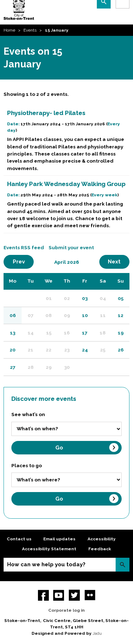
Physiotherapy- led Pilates (46, 113)
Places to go (27, 465)
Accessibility (102, 539)
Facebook (43, 595)
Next (119, 261)
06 (13, 315)
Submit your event (71, 247)
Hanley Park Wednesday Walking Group (66, 184)
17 (85, 333)
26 (121, 350)
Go (59, 448)
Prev (23, 261)
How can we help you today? (46, 564)
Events (30, 30)
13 (13, 333)
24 (85, 350)
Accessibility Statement (49, 549)
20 (13, 350)
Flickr (90, 595)
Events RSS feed (24, 247)
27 (13, 367)
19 (121, 333)
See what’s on (28, 414)
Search (123, 565)
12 (121, 315)
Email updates (59, 539)
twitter (74, 595)
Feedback (100, 549)
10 (85, 315)
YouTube (59, 595)
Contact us (19, 539)
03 (85, 298)
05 (121, 298)
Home (9, 30)
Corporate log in (66, 610)
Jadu (97, 633)
